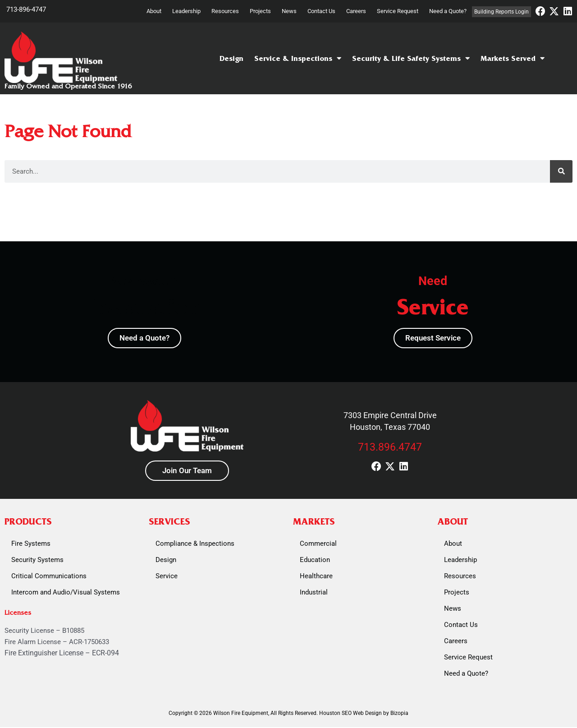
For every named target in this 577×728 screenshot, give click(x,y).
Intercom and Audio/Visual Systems (66, 593)
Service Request (398, 11)
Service (167, 577)
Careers (356, 11)
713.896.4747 (390, 447)
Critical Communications (49, 577)
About (154, 11)
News (289, 11)
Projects (260, 11)
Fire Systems (31, 544)
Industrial (314, 593)
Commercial (318, 544)
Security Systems (37, 561)
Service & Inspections (298, 58)
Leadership (186, 11)
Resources (225, 11)
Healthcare (316, 577)
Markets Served (513, 58)
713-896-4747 (26, 9)
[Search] (561, 171)
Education (315, 561)
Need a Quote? (448, 11)
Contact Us (321, 11)
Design (231, 58)
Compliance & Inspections (195, 544)
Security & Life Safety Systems (411, 58)
